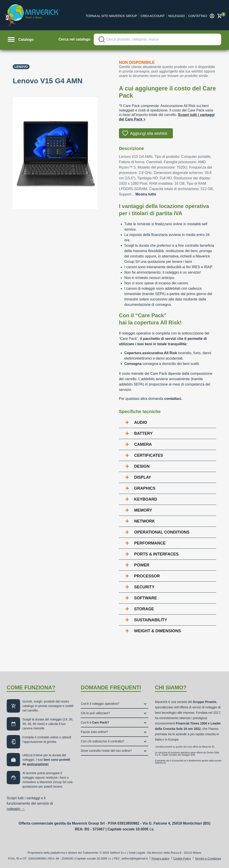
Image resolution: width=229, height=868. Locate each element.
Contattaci (198, 16)
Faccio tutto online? (94, 732)
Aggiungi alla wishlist (149, 133)
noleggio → (16, 809)
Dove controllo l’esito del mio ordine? (106, 751)
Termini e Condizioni (208, 858)
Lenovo (21, 67)
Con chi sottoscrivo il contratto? (103, 741)
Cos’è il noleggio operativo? (100, 704)
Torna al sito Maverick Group (111, 16)
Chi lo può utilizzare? (95, 713)
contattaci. (173, 399)
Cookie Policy (182, 858)
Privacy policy (160, 858)
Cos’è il (95, 722)
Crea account (153, 16)
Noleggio (177, 16)
